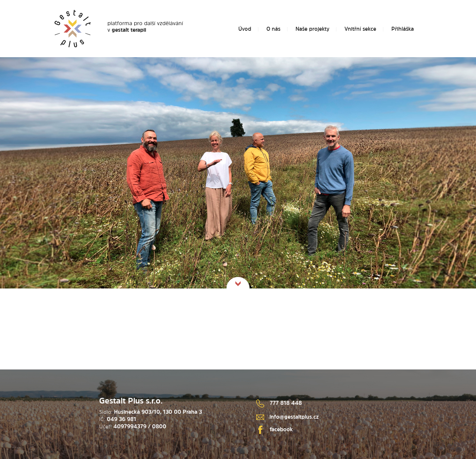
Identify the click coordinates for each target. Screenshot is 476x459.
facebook (275, 429)
